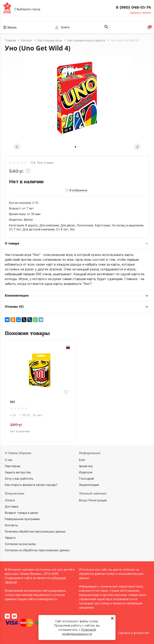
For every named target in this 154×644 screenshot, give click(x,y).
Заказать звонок (140, 13)
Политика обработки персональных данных (35, 531)
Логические (85, 225)
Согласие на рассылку (20, 544)
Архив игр (86, 466)
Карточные (103, 225)
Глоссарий (86, 479)
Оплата (10, 500)
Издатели (86, 472)
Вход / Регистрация (93, 500)
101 (12, 402)
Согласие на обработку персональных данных (37, 550)
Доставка (12, 506)
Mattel (28, 220)
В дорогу (32, 225)
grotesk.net (141, 633)
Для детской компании (39, 229)
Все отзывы (45, 163)
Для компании (49, 225)
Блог (82, 460)
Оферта (10, 538)
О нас (9, 460)
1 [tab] (75, 147)
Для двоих (68, 225)
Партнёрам (13, 466)
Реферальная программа (22, 519)
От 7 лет (15, 229)
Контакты (11, 525)
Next (137, 147)
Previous (17, 147)
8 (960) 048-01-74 (133, 7)
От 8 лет (62, 229)
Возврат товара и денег (22, 513)
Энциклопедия (89, 485)
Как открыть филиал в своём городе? (31, 485)
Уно (72, 229)
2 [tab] (79, 147)
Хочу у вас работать (19, 479)
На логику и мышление (128, 225)
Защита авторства (18, 472)
